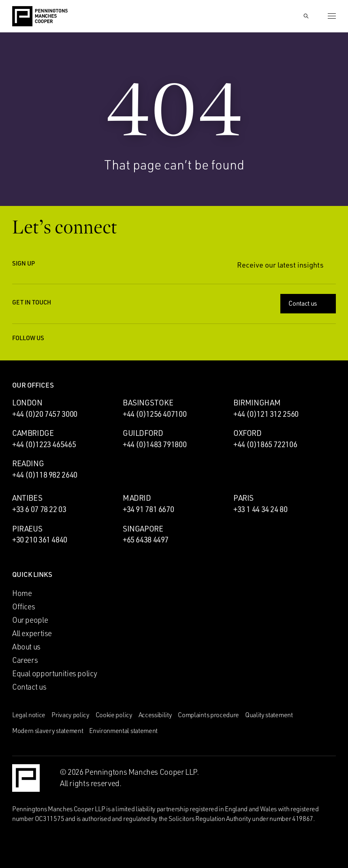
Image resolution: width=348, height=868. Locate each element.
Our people (30, 620)
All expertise (32, 633)
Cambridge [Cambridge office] (33, 433)
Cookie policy (114, 715)
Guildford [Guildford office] (143, 433)
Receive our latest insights (286, 265)
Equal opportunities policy (55, 673)
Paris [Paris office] (243, 498)
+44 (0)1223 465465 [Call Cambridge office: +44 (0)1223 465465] (44, 444)
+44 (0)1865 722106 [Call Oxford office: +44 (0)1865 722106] (265, 444)
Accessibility (155, 715)
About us (26, 647)
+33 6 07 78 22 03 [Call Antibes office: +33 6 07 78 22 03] (39, 509)
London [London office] (27, 403)
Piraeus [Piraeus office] (27, 529)
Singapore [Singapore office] (143, 529)
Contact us (309, 303)
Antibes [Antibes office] (27, 498)
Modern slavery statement (48, 731)
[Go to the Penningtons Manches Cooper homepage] (40, 17)
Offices (23, 607)
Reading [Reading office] (28, 463)
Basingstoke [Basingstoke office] (148, 403)
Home (22, 593)
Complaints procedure (208, 715)
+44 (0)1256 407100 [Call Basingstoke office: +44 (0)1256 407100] (155, 414)
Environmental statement (123, 731)
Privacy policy (70, 715)
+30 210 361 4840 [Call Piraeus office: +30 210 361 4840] (40, 540)
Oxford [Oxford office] (248, 433)
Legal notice (29, 715)
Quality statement (269, 715)
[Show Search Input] (306, 16)
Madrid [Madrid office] (137, 498)
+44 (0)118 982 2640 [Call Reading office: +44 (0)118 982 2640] (45, 475)
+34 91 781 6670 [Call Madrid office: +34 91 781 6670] (148, 509)
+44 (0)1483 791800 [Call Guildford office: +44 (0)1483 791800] (155, 444)
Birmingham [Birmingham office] (257, 403)
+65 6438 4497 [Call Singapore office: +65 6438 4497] (146, 540)
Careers (25, 660)
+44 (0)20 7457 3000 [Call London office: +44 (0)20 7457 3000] (45, 414)
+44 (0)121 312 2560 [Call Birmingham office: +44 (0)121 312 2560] (266, 414)
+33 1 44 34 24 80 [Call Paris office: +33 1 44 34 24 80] (260, 509)
